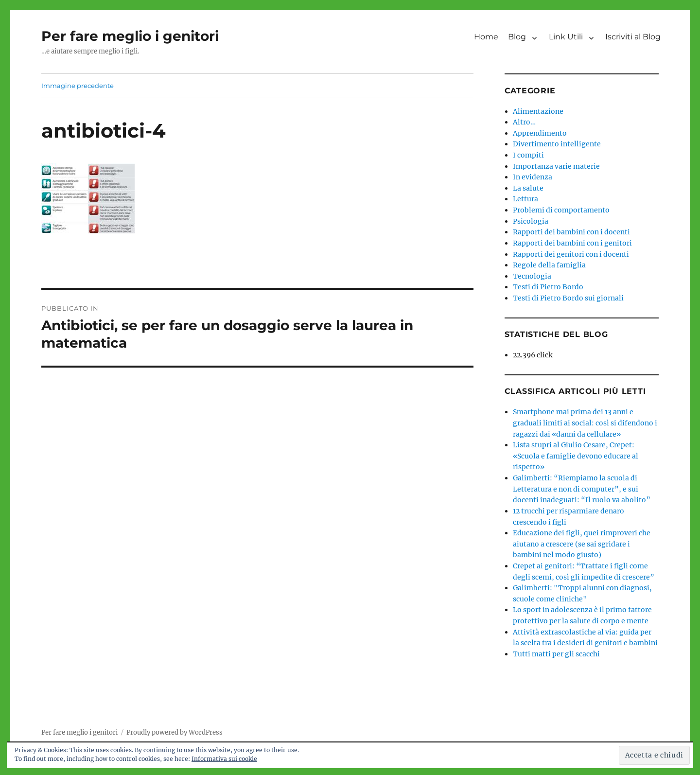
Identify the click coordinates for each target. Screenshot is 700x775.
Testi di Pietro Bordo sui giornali (568, 298)
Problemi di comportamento (561, 210)
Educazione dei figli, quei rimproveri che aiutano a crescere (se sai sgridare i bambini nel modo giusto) (582, 544)
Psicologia (531, 221)
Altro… (524, 122)
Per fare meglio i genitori (130, 36)
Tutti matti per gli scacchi (556, 654)
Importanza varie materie (556, 166)
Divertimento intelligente (557, 144)
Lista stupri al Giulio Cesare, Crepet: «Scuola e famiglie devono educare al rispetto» (576, 456)
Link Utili (566, 37)
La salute (528, 188)
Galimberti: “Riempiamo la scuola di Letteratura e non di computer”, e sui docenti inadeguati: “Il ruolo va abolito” (582, 489)
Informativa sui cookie (224, 759)
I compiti (528, 155)
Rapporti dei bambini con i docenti (571, 232)
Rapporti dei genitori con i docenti (571, 254)
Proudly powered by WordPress (175, 732)
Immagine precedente (78, 86)
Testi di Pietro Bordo (548, 287)
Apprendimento (540, 133)
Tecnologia (532, 276)
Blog (517, 37)
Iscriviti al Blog (633, 37)
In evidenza (533, 177)
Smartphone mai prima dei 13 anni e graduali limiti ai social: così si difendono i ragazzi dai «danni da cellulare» (585, 423)
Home (486, 37)
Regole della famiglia (549, 265)
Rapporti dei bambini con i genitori (572, 243)
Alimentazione (538, 111)
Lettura (525, 199)
